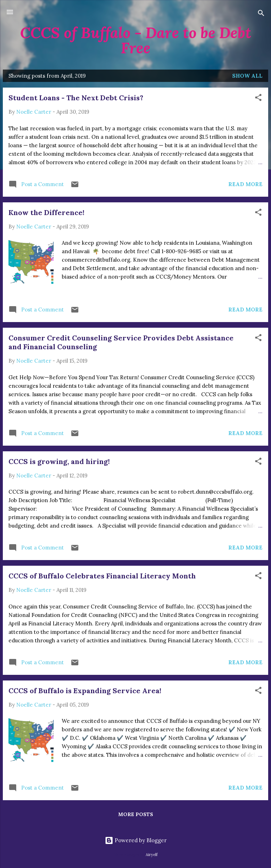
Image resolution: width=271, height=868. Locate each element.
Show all (247, 76)
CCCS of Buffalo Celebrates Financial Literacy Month (102, 576)
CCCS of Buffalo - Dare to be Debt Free (136, 40)
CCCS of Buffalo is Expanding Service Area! (85, 691)
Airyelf (152, 855)
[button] (258, 99)
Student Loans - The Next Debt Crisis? (76, 98)
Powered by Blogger (136, 840)
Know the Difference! (46, 212)
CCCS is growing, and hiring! (59, 461)
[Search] (261, 14)
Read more (245, 184)
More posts (136, 814)
